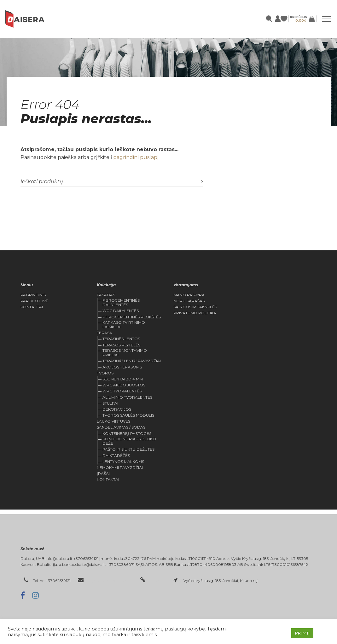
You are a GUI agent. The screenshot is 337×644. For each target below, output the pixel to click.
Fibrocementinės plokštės (132, 317)
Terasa (105, 333)
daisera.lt (158, 581)
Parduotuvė (34, 301)
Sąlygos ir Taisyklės (195, 307)
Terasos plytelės (121, 345)
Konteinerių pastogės (127, 433)
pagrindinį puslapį (136, 157)
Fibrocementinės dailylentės (121, 302)
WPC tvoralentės (122, 391)
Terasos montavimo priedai (125, 353)
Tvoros (105, 373)
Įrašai (103, 474)
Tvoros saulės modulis (128, 415)
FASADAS (106, 295)
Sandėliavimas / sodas (121, 427)
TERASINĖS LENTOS (121, 339)
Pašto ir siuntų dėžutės (128, 449)
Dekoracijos (117, 409)
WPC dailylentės (121, 311)
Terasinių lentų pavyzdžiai (132, 361)
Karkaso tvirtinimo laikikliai (124, 325)
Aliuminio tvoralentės (127, 397)
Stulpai (110, 403)
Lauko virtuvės (113, 421)
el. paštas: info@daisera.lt (110, 581)
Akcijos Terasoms (122, 367)
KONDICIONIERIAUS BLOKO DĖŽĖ (129, 441)
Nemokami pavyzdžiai (120, 468)
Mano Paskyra (189, 295)
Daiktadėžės (116, 456)
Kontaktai (32, 307)
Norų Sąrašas (189, 301)
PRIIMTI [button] (302, 633)
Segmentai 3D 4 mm (123, 379)
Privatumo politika (195, 313)
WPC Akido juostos (124, 385)
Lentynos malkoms (123, 462)
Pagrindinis (33, 295)
